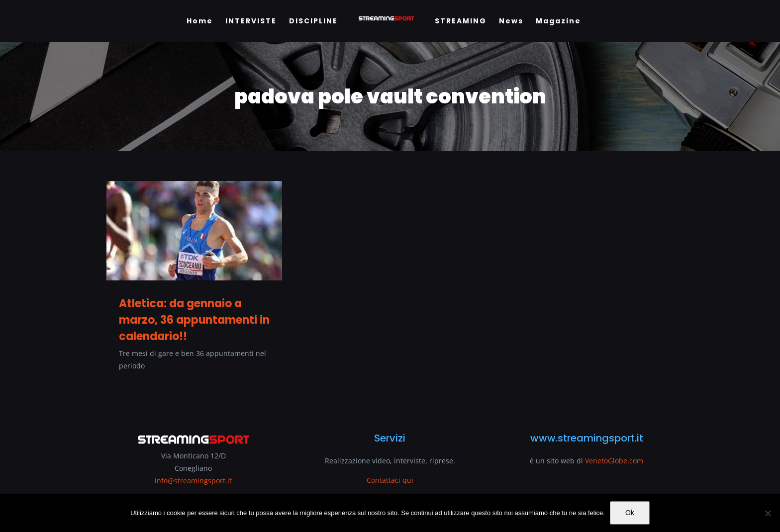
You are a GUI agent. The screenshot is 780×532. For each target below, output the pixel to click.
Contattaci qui (390, 480)
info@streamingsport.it (193, 481)
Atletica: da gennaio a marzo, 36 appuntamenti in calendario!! (194, 320)
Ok (630, 513)
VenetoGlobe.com (614, 461)
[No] (768, 513)
